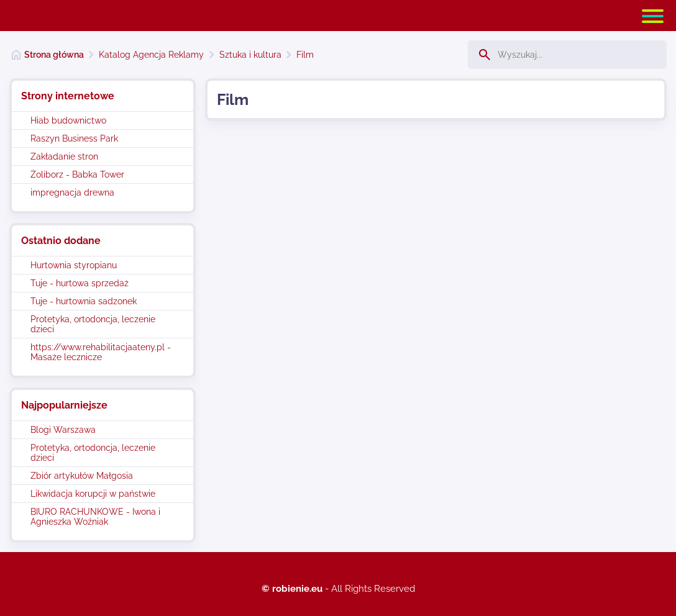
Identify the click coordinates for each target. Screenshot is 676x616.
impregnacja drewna (72, 192)
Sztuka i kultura (250, 55)
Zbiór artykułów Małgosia (82, 476)
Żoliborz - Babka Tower (77, 174)
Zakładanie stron (64, 156)
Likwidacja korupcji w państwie (93, 494)
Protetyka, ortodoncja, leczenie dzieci (93, 324)
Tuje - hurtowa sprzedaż (80, 283)
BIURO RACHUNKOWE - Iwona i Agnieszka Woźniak (95, 517)
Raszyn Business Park (74, 138)
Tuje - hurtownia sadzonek (84, 301)
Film (305, 55)
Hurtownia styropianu (74, 265)
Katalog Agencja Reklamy (151, 55)
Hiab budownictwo (68, 120)
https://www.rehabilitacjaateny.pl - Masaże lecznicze (101, 352)
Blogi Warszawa (63, 430)
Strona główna (54, 55)
